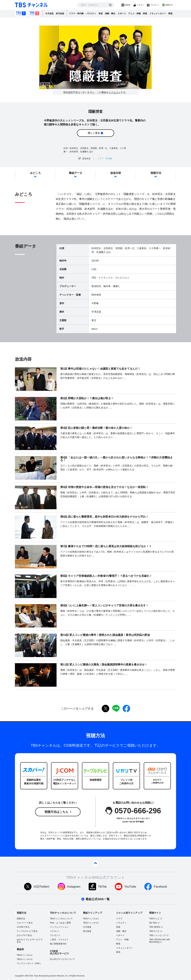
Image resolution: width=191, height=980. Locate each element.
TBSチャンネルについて (61, 919)
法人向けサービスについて (62, 959)
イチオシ (140, 5)
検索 (110, 5)
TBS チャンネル (31, 5)
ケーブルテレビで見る (27, 931)
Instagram (74, 887)
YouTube (130, 887)
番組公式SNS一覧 (98, 899)
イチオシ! (54, 931)
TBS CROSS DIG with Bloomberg (160, 941)
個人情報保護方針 (58, 944)
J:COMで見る (23, 927)
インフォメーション (59, 927)
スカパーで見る (25, 923)
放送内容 (116, 173)
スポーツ (122, 13)
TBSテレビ (154, 919)
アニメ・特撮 (134, 13)
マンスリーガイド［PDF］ (29, 963)
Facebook (160, 887)
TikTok (102, 887)
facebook (126, 709)
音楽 (101, 13)
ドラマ (119, 919)
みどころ (35, 173)
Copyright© (19, 976)
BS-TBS (153, 923)
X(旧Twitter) (41, 887)
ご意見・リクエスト (59, 939)
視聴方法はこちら (56, 812)
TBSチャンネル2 (34, 13)
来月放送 (60, 13)
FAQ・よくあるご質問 (60, 923)
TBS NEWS (155, 927)
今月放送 (49, 13)
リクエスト (115, 93)
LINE (116, 709)
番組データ (76, 173)
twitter (105, 709)
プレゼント (155, 5)
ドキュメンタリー (158, 13)
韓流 (170, 13)
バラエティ (91, 13)
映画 (145, 13)
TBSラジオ (154, 931)
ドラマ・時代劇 (76, 13)
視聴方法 (169, 5)
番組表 (128, 5)
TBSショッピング (158, 935)
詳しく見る (94, 133)
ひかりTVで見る (24, 935)
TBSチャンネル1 (21, 13)
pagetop (95, 863)
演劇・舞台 (110, 13)
